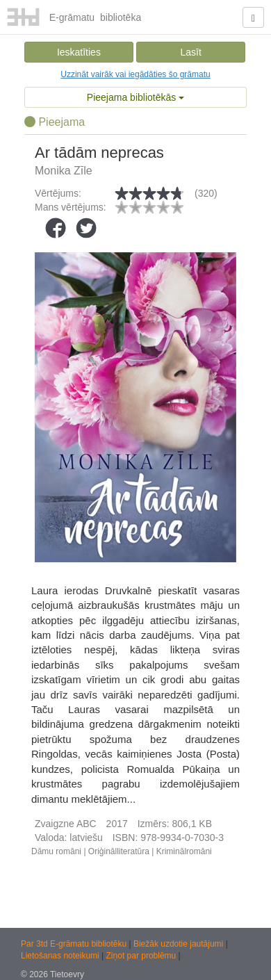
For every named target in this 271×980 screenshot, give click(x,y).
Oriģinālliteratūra (119, 851)
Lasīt (190, 52)
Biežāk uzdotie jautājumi (180, 944)
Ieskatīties (79, 52)
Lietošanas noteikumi (61, 956)
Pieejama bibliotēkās (135, 97)
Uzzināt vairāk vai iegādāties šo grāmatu (135, 74)
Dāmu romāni (56, 851)
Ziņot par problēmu (141, 956)
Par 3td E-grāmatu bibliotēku (75, 944)
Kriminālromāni (184, 851)
